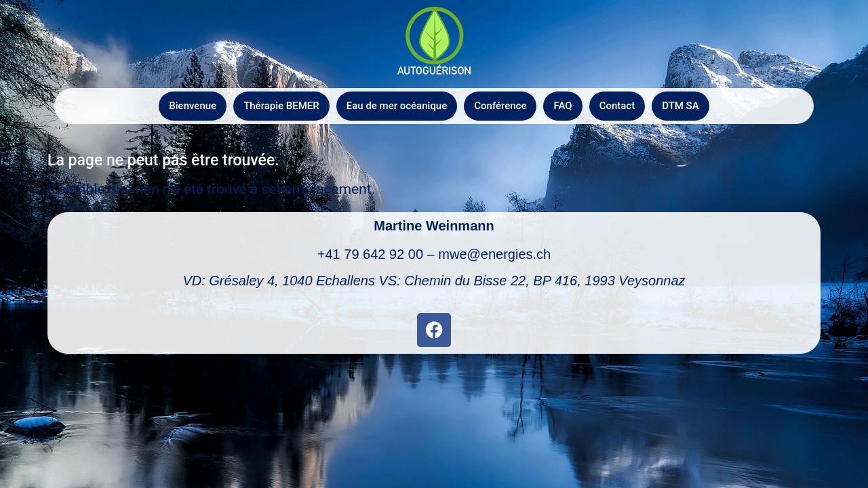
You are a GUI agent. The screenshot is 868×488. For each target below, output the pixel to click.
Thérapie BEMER (281, 106)
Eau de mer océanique (397, 106)
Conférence (500, 106)
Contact (617, 106)
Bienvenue (193, 106)
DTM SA (680, 106)
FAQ (563, 106)
